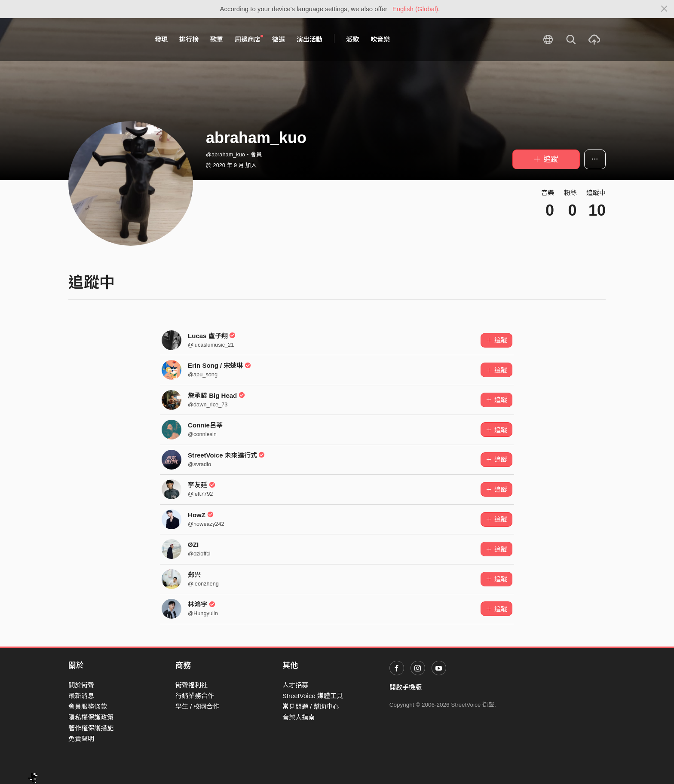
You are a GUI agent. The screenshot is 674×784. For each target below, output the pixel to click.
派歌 (352, 39)
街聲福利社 (191, 685)
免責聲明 (81, 739)
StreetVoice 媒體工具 (313, 696)
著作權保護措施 (91, 728)
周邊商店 (249, 39)
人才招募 (295, 685)
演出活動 (309, 39)
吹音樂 (380, 39)
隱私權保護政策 (91, 717)
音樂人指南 (299, 717)
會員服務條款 (88, 706)
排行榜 (189, 39)
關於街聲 (81, 685)
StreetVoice (104, 40)
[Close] (664, 9)
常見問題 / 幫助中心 (311, 706)
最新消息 (81, 696)
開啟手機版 (406, 687)
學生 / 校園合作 (198, 706)
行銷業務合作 (195, 696)
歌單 (217, 39)
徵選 (279, 39)
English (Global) (415, 9)
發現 (161, 39)
